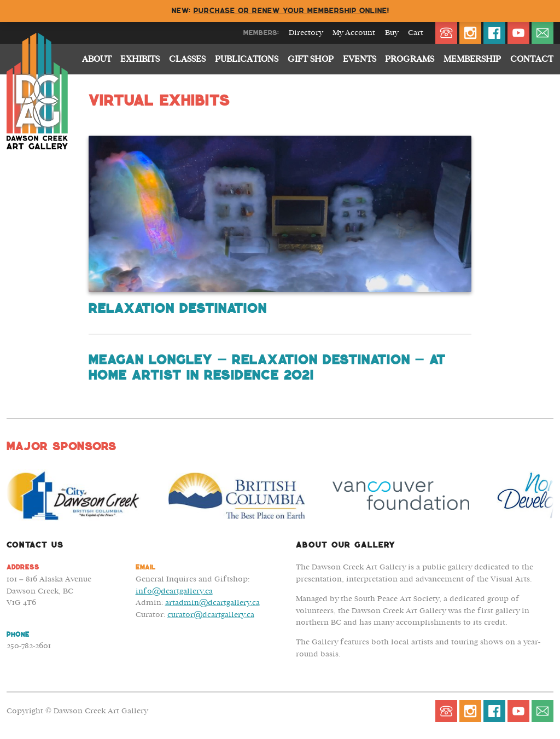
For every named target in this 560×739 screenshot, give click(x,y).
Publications (247, 59)
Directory (306, 33)
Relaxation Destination (177, 309)
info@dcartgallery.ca (174, 591)
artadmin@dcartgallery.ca (212, 603)
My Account (354, 33)
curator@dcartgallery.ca (211, 615)
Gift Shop (311, 59)
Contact (532, 59)
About (97, 59)
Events (360, 59)
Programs (410, 59)
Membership (472, 59)
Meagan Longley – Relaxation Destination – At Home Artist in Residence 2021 (267, 368)
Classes (187, 59)
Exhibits (140, 59)
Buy (392, 33)
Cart (416, 33)
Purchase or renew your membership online (290, 11)
